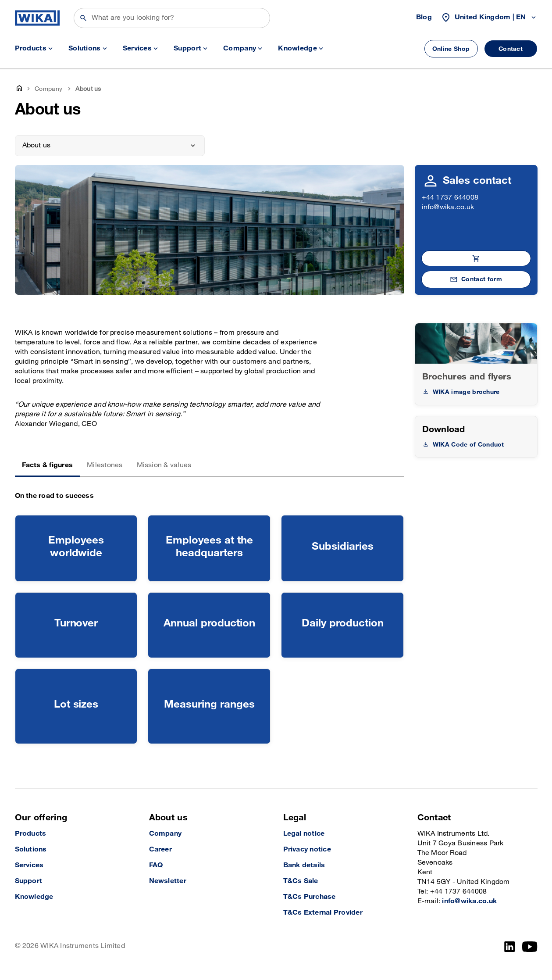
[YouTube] (530, 947)
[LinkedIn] (510, 947)
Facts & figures (48, 465)
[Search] (172, 18)
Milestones (105, 465)
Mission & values (164, 465)
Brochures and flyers (467, 377)
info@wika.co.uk (448, 207)
